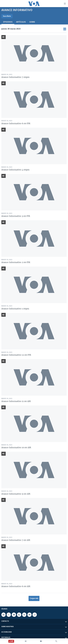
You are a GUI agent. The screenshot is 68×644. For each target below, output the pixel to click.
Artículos (21, 22)
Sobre (32, 22)
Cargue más (34, 598)
